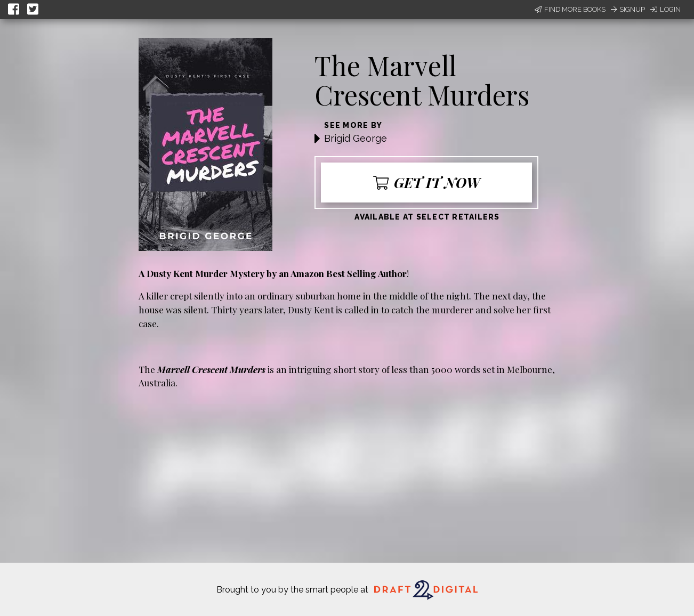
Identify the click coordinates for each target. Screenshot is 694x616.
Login (665, 9)
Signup (628, 9)
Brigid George (356, 138)
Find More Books (570, 9)
